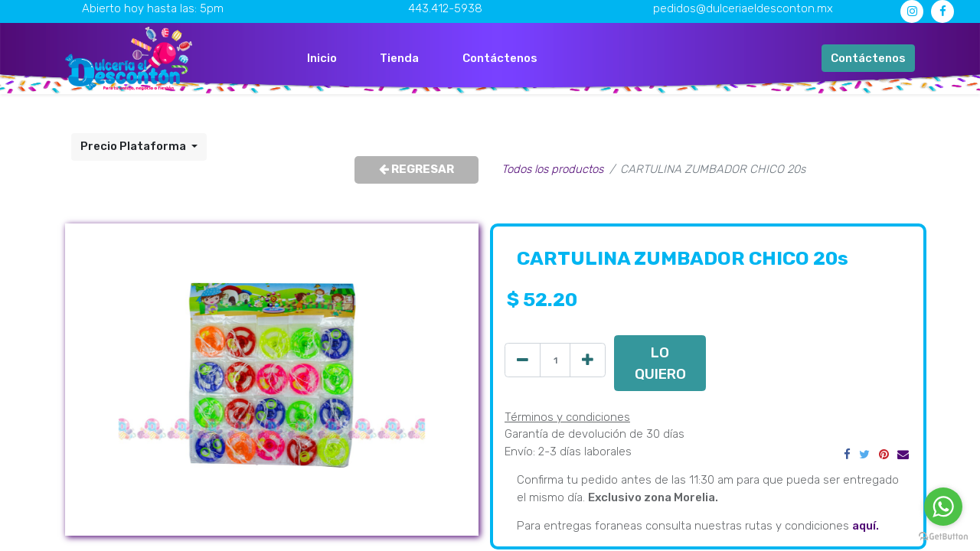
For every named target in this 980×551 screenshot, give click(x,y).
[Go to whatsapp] (943, 507)
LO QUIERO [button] (660, 363)
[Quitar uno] (523, 360)
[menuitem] (322, 59)
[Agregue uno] (588, 360)
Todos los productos (552, 169)
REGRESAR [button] (416, 169)
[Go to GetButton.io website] (943, 536)
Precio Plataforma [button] (134, 146)
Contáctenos (868, 58)
